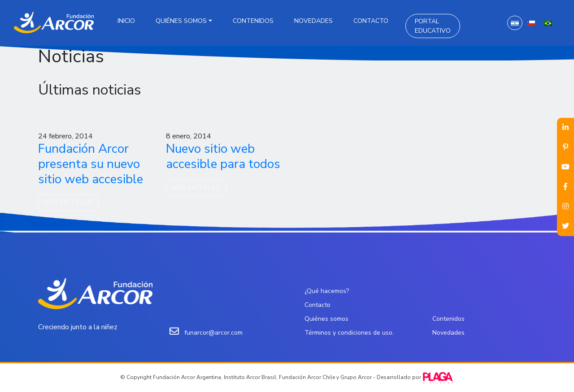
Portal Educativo (433, 26)
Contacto (371, 21)
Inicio (126, 21)
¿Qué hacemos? (327, 291)
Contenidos (253, 21)
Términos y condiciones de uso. (349, 333)
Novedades (313, 21)
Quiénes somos (181, 21)
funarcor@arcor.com (213, 333)
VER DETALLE (68, 202)
